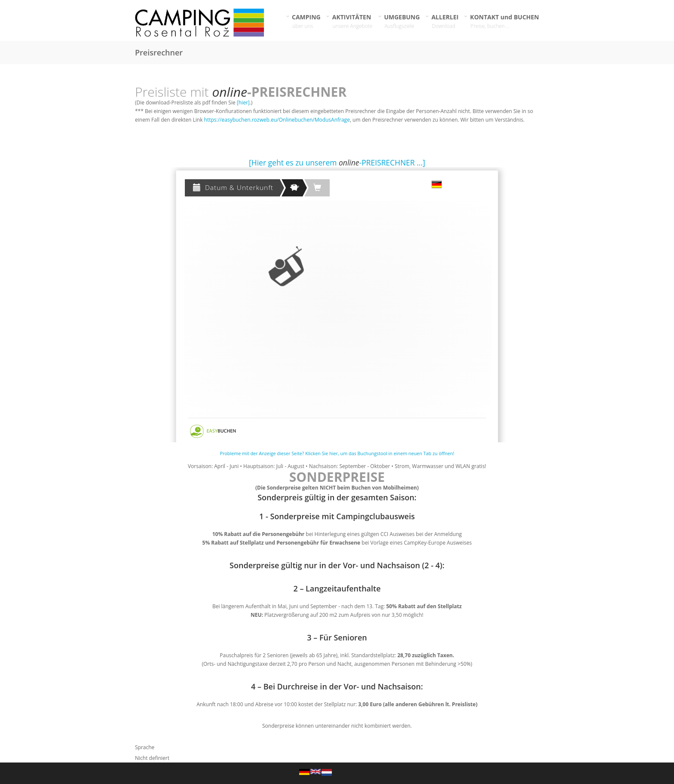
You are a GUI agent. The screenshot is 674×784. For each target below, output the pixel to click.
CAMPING (306, 21)
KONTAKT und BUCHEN (505, 21)
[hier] (243, 103)
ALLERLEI (445, 21)
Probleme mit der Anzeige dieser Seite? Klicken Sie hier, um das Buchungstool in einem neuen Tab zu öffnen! (337, 453)
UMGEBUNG (402, 21)
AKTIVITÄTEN (353, 21)
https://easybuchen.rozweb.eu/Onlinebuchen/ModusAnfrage (277, 120)
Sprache (145, 747)
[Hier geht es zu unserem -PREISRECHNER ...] (337, 162)
